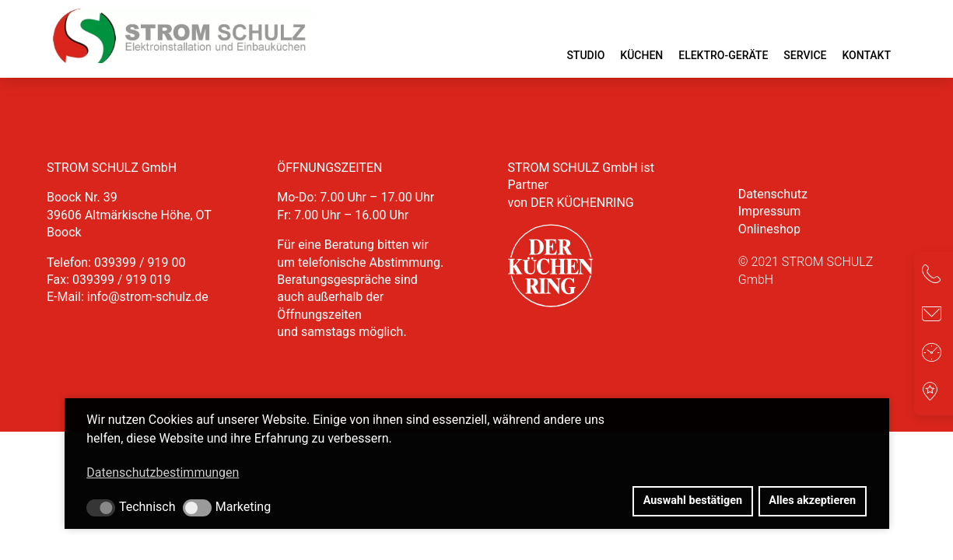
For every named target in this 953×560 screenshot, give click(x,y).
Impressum (770, 211)
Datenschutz (773, 194)
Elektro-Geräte (723, 55)
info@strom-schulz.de (148, 297)
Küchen (641, 55)
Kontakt (866, 55)
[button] (101, 508)
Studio (585, 55)
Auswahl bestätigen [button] (693, 500)
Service (805, 55)
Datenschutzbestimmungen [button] (163, 472)
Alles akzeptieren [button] (812, 500)
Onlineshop (769, 229)
